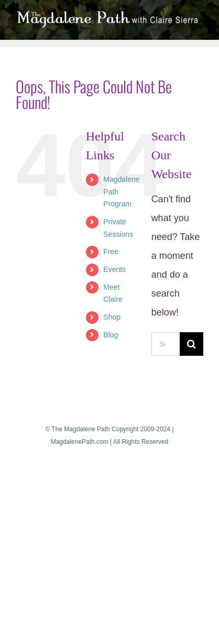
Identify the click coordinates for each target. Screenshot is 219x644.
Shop (112, 317)
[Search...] (166, 344)
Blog (111, 335)
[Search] (191, 344)
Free (111, 252)
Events (114, 269)
